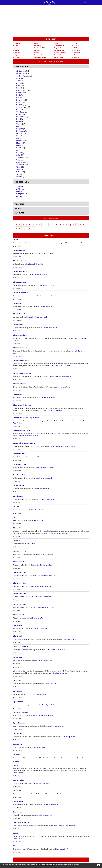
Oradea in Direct (19, 780)
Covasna (20, 114)
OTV (15, 846)
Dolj (18, 119)
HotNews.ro (38, 50)
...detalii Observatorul (48, 398)
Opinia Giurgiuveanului (21, 712)
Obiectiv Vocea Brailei (21, 314)
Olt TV (15, 517)
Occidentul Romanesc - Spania (24, 443)
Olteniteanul (17, 636)
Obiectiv (16, 240)
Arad (18, 81)
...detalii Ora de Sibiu (38, 747)
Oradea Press (18, 812)
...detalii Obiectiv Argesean (45, 253)
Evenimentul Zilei (40, 48)
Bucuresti (20, 100)
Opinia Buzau (18, 691)
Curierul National (59, 46)
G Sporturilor (58, 48)
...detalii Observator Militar (62, 387)
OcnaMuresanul (19, 486)
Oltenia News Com (20, 562)
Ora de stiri (17, 755)
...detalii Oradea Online (50, 805)
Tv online (17, 57)
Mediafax (17, 53)
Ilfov (18, 138)
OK (99, 865)
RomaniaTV (58, 55)
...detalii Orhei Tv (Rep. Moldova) (64, 826)
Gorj (18, 126)
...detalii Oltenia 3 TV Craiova (45, 554)
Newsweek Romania (60, 53)
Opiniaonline (18, 734)
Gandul (17, 50)
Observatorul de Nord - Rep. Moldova (26, 418)
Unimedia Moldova (40, 57)
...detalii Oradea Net (55, 794)
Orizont (16, 833)
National (37, 53)
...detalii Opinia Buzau (39, 694)
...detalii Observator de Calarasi (60, 366)
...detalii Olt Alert (39, 510)
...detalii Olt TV (38, 520)
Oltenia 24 (17, 541)
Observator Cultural (20, 335)
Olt (17, 150)
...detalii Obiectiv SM (46, 306)
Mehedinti (20, 143)
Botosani (20, 93)
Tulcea (19, 169)
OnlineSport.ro (18, 668)
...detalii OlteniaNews (40, 629)
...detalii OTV (64, 849)
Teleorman (20, 165)
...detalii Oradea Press (45, 815)
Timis (18, 167)
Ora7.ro (16, 765)
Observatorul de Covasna (22, 405)
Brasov (19, 98)
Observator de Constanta (22, 373)
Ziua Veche (77, 57)
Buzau (19, 102)
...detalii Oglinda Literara (48, 499)
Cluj (18, 110)
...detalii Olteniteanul (69, 639)
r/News (19, 196)
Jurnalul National (59, 50)
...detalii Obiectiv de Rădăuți (37, 275)
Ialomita (19, 133)
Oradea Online (18, 801)
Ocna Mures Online (20, 464)
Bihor (18, 88)
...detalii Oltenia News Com (43, 565)
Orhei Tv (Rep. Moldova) (22, 823)
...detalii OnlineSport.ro (59, 673)
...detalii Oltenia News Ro (35, 618)
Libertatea (77, 50)
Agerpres (20, 187)
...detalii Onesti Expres (45, 660)
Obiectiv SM (17, 303)
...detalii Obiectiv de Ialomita (34, 264)
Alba (18, 78)
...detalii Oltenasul (62, 533)
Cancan (37, 43)
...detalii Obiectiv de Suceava (45, 285)
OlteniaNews (17, 625)
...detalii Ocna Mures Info (36, 457)
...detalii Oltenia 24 (32, 544)
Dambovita (20, 117)
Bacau (19, 85)
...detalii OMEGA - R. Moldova (55, 650)
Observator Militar (19, 384)
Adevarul (17, 43)
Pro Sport (77, 53)
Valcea (19, 172)
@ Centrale (21, 71)
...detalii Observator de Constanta (60, 376)
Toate (18, 199)
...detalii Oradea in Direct (41, 783)
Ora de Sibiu (17, 744)
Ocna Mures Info (19, 454)
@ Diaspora (21, 74)
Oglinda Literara (19, 496)
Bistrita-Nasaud (22, 90)
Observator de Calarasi (21, 361)
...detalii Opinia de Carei (48, 705)
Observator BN (18, 325)
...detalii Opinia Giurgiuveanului (42, 715)
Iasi (18, 136)
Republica (18, 55)
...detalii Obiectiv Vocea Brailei (38, 317)
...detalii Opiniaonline (70, 737)
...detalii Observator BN (50, 328)
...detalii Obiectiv (77, 243)
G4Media (77, 48)
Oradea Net (17, 791)
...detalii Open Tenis (51, 684)
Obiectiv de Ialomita (20, 261)
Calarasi (19, 105)
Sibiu (18, 160)
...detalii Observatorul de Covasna (51, 410)
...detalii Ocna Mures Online (44, 467)
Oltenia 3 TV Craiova (20, 551)
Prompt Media (22, 194)
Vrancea (19, 177)
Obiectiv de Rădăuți (20, 272)
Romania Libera (39, 55)
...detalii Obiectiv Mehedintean (44, 296)
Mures (19, 146)
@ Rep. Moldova (23, 76)
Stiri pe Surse (78, 55)
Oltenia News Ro (19, 615)
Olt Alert (16, 507)
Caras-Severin (22, 107)
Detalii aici (76, 865)
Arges (19, 83)
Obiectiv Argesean (19, 250)
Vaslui (19, 174)
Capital (56, 43)
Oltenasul (16, 528)
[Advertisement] (51, 21)
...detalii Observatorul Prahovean (29, 436)
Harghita (19, 129)
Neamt (19, 148)
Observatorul (18, 394)
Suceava (20, 162)
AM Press (20, 189)
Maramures (21, 141)
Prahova (19, 153)
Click (16, 46)
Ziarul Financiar (59, 57)
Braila (18, 95)
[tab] (51, 67)
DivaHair (77, 46)
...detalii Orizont (18, 838)
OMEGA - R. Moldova (20, 647)
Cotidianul (38, 46)
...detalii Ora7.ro (18, 773)
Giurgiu (19, 124)
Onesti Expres (18, 657)
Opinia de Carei (18, 702)
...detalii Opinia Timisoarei (55, 726)
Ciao (75, 43)
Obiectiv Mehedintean (21, 293)
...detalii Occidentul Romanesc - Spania (63, 446)
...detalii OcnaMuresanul (42, 489)
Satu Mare (20, 157)
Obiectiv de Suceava (20, 282)
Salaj (18, 155)
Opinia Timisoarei (19, 723)
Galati (19, 121)
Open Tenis (17, 681)
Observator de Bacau (20, 348)
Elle (16, 48)
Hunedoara (20, 131)
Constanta (20, 112)
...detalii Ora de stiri (78, 758)
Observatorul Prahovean (22, 430)
